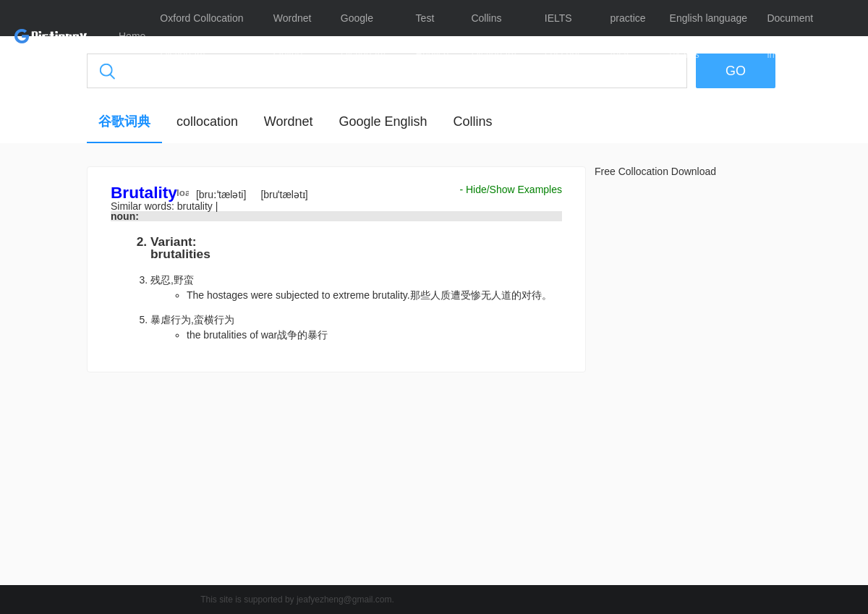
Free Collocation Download (655, 171)
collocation (207, 121)
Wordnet (289, 121)
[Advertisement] (336, 482)
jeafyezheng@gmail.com (344, 600)
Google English (383, 121)
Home (132, 36)
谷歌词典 (124, 121)
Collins (472, 121)
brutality (196, 206)
